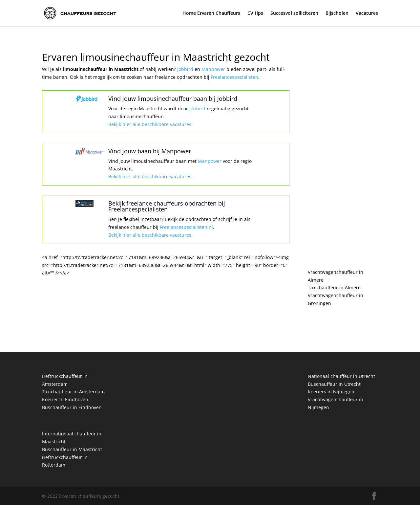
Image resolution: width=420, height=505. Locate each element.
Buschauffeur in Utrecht (334, 384)
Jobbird (186, 69)
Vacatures (367, 13)
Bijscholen (337, 13)
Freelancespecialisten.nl (186, 227)
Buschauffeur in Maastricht (72, 449)
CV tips (255, 13)
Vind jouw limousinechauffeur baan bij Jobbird (173, 99)
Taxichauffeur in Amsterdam (73, 392)
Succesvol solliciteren (294, 13)
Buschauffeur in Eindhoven (72, 407)
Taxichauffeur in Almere (334, 287)
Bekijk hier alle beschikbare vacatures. (150, 124)
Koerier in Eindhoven (65, 399)
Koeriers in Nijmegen (331, 392)
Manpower (214, 69)
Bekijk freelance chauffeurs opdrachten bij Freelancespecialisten (167, 206)
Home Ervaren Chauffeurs (211, 13)
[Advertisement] (343, 151)
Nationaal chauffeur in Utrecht (341, 376)
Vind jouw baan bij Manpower (150, 151)
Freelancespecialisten (234, 77)
